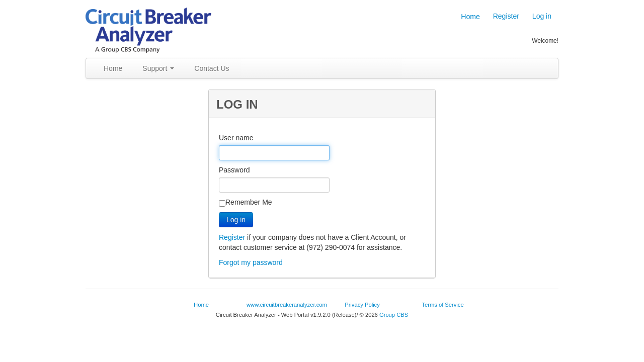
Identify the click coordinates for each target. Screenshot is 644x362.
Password (234, 170)
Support (158, 68)
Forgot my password (251, 262)
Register (506, 16)
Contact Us (212, 68)
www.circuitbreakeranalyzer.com (287, 305)
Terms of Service (442, 305)
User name (236, 138)
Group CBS (394, 315)
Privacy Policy (362, 305)
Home (467, 17)
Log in (542, 16)
